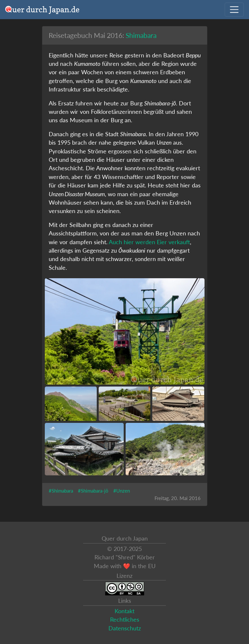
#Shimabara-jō (93, 491)
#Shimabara (61, 491)
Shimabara (141, 35)
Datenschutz (125, 628)
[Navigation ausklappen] (234, 10)
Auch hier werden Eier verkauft (149, 242)
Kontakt (125, 611)
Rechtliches (125, 620)
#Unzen (122, 491)
